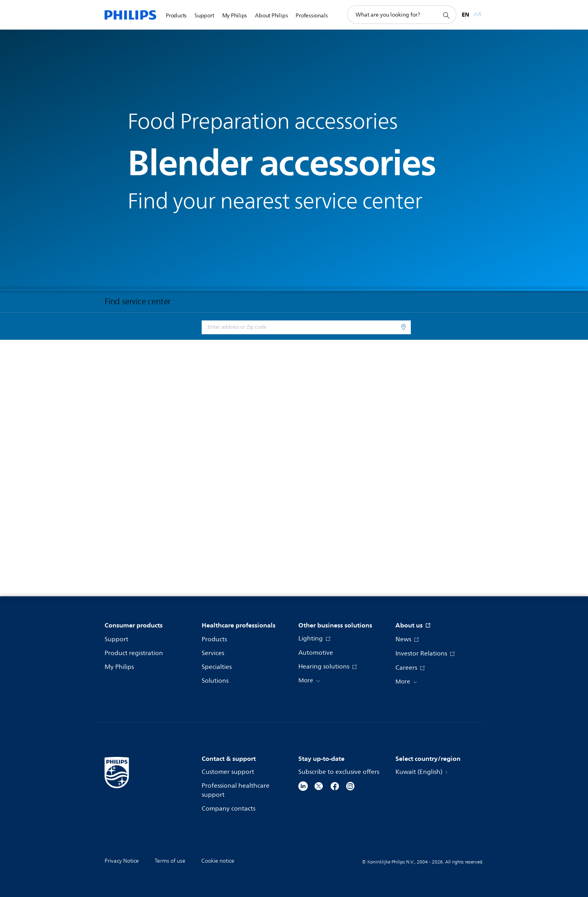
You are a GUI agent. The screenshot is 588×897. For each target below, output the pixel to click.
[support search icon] (446, 15)
